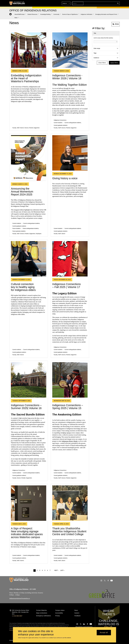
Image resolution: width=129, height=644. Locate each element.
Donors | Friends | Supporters (32, 128)
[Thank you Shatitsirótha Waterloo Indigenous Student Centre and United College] (70, 503)
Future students (16, 228)
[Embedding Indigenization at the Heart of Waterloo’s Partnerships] (29, 50)
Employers (39, 234)
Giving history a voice (65, 178)
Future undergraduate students (31, 228)
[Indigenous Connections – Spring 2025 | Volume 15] (70, 380)
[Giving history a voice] (70, 153)
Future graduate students (19, 231)
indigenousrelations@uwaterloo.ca (20, 598)
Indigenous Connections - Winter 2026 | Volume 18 (67, 77)
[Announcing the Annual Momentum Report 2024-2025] (29, 158)
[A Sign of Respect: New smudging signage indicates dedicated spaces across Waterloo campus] (29, 503)
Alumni (22, 128)
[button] (105, 3)
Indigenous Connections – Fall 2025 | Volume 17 (66, 286)
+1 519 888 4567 (17, 616)
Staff (18, 128)
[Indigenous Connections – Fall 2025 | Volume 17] (70, 259)
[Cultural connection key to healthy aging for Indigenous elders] (29, 259)
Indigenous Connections (60, 120)
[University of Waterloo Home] (17, 3)
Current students (58, 123)
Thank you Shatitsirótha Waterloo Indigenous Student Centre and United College (69, 531)
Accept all (104, 633)
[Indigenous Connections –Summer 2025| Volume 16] (29, 380)
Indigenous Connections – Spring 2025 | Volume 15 (68, 407)
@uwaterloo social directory (84, 627)
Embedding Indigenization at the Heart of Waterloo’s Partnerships (26, 78)
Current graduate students (60, 125)
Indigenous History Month (70, 441)
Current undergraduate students (73, 123)
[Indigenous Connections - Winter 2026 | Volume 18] (70, 50)
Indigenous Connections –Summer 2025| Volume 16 (26, 407)
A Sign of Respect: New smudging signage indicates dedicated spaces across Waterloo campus (27, 533)
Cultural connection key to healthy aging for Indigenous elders (23, 287)
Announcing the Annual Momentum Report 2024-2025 (22, 192)
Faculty (14, 128)
